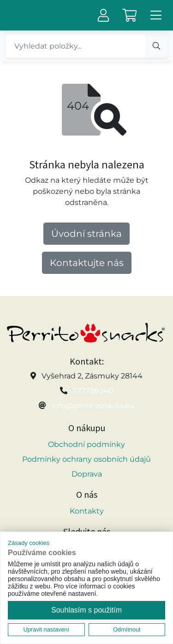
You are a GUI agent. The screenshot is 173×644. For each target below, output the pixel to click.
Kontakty (87, 511)
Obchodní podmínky (86, 444)
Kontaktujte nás (87, 263)
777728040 (93, 391)
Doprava (87, 474)
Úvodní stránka (86, 234)
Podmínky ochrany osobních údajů (86, 459)
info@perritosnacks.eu (93, 406)
